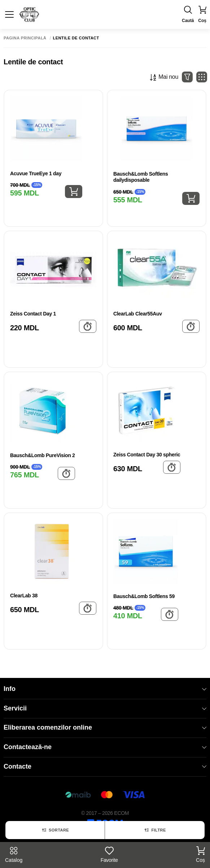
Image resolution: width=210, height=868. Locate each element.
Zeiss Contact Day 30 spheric (147, 455)
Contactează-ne (105, 747)
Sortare (55, 830)
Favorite (109, 855)
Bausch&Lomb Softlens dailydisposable (141, 177)
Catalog (14, 855)
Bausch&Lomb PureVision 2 (43, 455)
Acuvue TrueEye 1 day (36, 173)
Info (105, 689)
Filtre (155, 830)
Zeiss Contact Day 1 (33, 314)
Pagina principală (25, 38)
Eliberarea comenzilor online (105, 727)
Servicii (105, 708)
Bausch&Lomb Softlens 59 (144, 596)
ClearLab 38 (24, 596)
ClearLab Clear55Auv (138, 314)
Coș (200, 855)
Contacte (105, 766)
